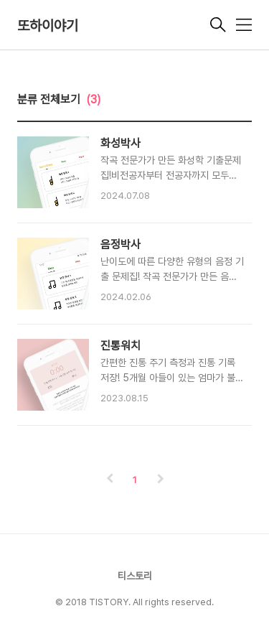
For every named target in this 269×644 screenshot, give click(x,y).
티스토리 (135, 576)
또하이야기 (48, 26)
